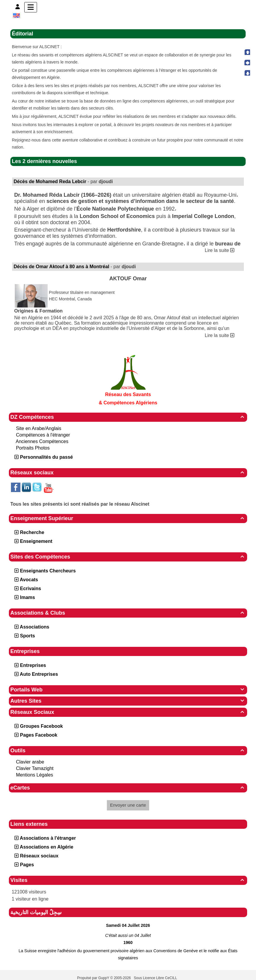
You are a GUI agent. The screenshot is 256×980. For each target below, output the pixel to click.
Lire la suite (220, 250)
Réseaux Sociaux (128, 712)
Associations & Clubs (128, 613)
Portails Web (128, 690)
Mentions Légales (34, 775)
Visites (128, 880)
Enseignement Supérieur (128, 518)
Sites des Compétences (128, 557)
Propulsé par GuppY (94, 978)
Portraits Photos (33, 448)
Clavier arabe (30, 762)
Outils (128, 751)
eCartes (128, 788)
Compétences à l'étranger (43, 435)
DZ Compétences (128, 417)
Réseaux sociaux (128, 473)
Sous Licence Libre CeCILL (156, 978)
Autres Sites (128, 701)
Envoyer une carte (128, 805)
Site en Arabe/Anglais (39, 428)
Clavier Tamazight (35, 768)
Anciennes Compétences (42, 441)
